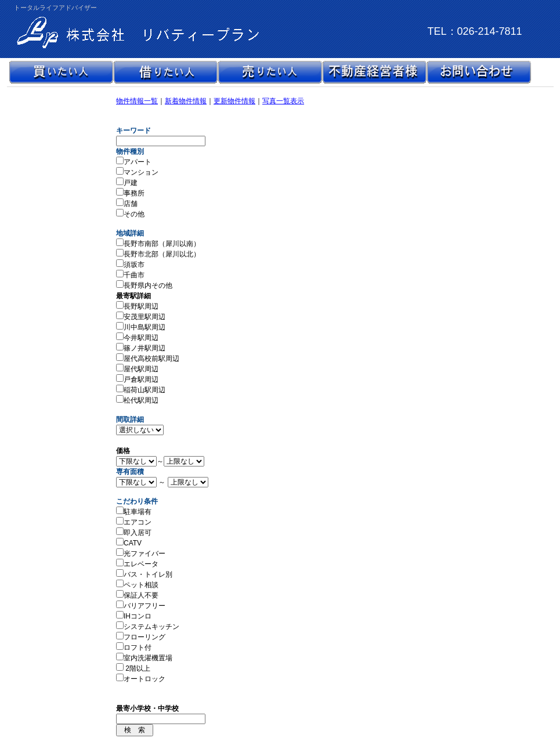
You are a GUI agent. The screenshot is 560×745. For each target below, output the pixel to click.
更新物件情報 (234, 101)
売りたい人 (270, 72)
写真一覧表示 (283, 101)
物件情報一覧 (137, 101)
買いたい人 (61, 72)
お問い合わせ (479, 72)
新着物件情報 (186, 101)
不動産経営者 (374, 72)
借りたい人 (165, 72)
